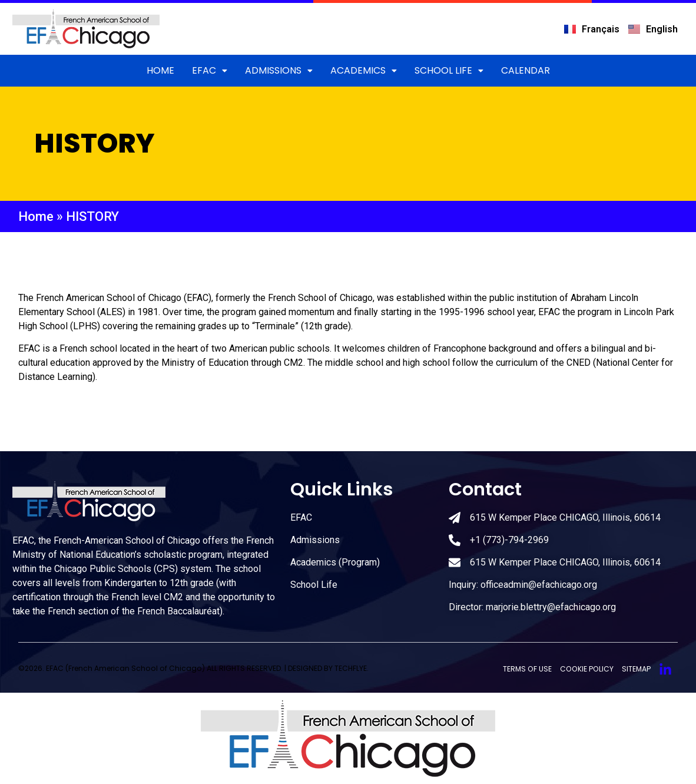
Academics (364, 70)
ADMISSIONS (279, 70)
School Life (449, 70)
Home (160, 70)
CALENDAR (526, 70)
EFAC (210, 70)
